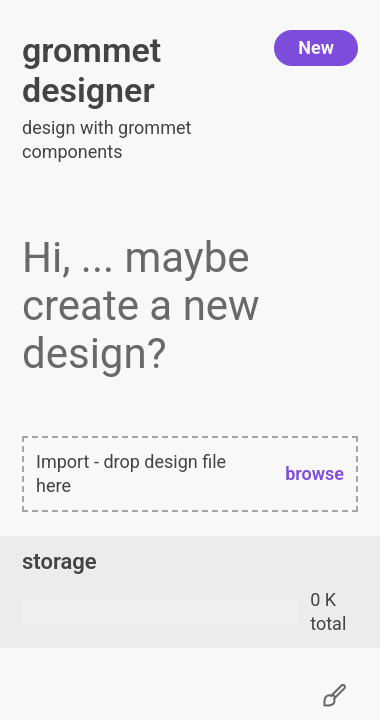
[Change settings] (334, 696)
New (316, 47)
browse (314, 473)
